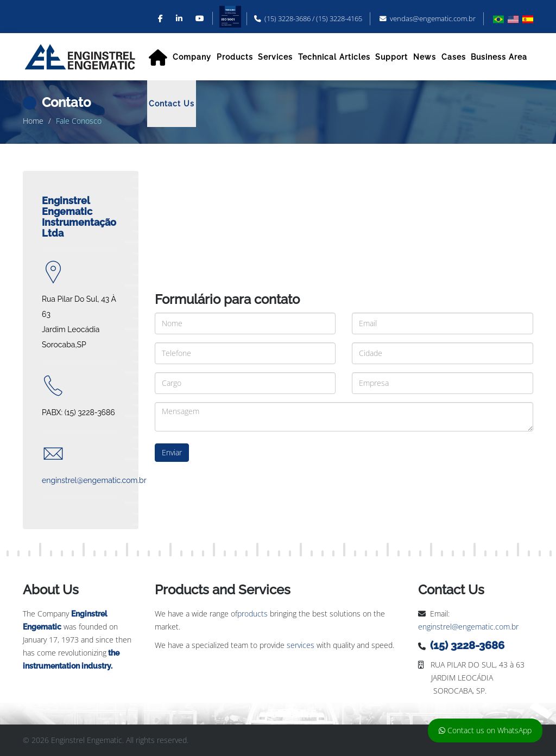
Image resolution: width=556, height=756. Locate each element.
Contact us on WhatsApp (485, 730)
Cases (454, 57)
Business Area (499, 57)
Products (235, 57)
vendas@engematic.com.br (433, 19)
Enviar (172, 452)
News (425, 57)
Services (275, 57)
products (252, 614)
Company (192, 57)
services (301, 645)
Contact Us (172, 104)
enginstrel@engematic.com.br (468, 627)
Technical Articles (334, 57)
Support (391, 57)
